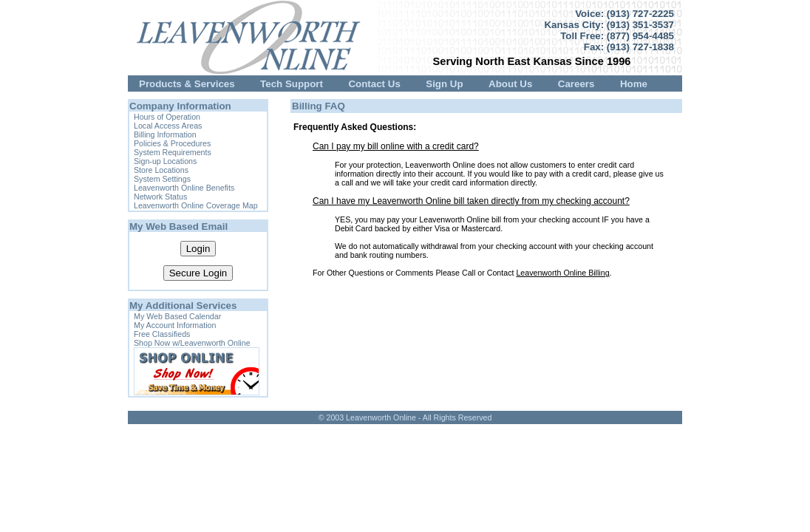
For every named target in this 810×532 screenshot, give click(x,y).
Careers (576, 84)
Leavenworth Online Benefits (184, 188)
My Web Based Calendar (177, 316)
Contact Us (374, 84)
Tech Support (292, 84)
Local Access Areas (168, 126)
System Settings (162, 179)
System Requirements (173, 152)
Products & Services (187, 84)
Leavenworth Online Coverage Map (196, 205)
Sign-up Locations (165, 161)
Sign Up (444, 84)
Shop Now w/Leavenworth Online (192, 343)
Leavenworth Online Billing (562, 273)
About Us (510, 84)
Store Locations (161, 170)
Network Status (160, 197)
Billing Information (165, 134)
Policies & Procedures (172, 143)
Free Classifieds (162, 334)
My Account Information (175, 325)
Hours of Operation (167, 117)
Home (634, 84)
